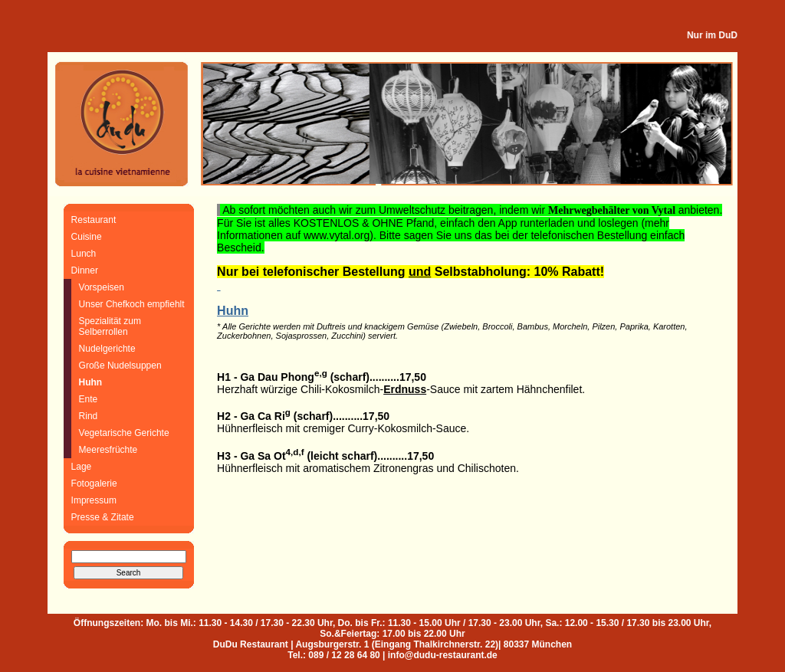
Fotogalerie (94, 484)
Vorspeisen (102, 287)
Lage (82, 467)
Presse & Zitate (103, 517)
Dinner (85, 270)
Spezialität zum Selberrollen (110, 326)
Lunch (84, 254)
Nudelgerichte (107, 349)
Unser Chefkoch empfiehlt (132, 304)
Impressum (94, 500)
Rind (89, 416)
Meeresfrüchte (108, 450)
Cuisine (87, 237)
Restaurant (94, 220)
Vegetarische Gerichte (124, 433)
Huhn (91, 382)
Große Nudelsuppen (120, 366)
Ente (89, 399)
